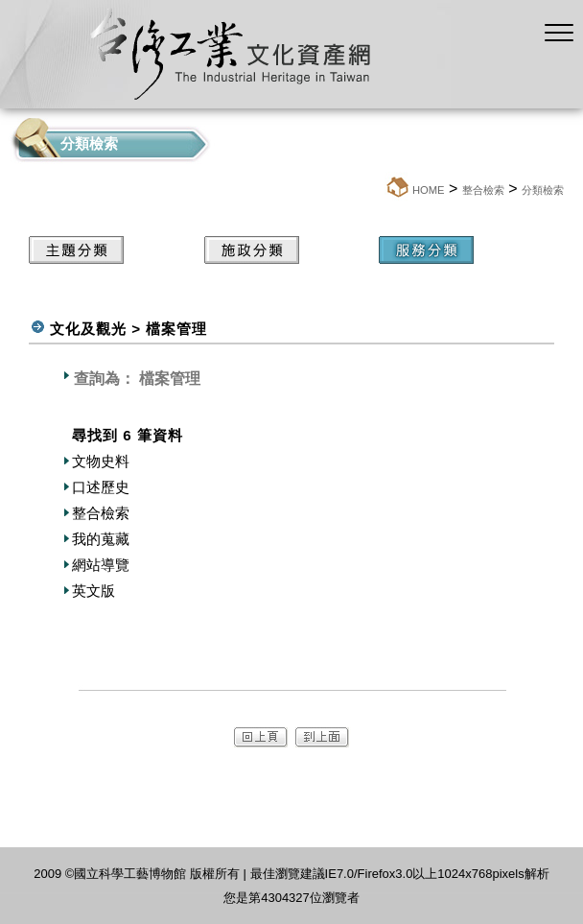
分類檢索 (543, 190)
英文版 (93, 591)
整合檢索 (483, 190)
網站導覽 (101, 565)
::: (379, 190)
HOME (429, 190)
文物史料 (101, 461)
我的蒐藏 (101, 539)
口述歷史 (101, 487)
